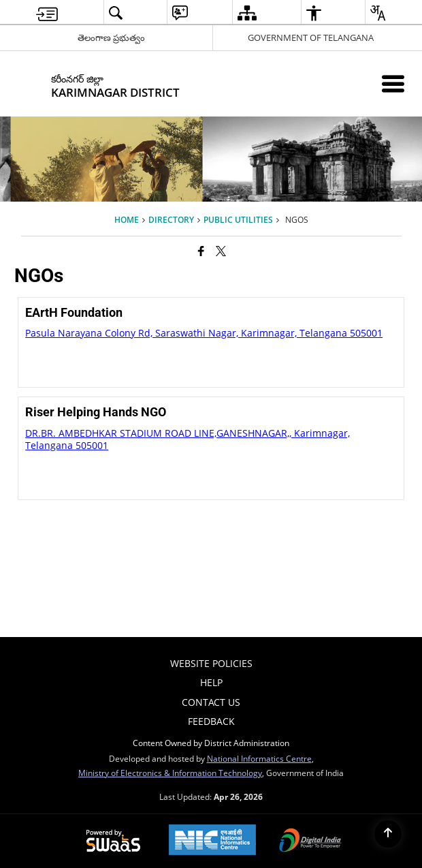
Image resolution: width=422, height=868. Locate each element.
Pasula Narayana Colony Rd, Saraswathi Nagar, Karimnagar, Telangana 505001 (204, 333)
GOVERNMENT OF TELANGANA (311, 37)
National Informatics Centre (259, 758)
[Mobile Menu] (393, 83)
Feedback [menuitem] (211, 721)
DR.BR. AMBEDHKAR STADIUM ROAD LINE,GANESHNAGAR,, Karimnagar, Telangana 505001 (188, 439)
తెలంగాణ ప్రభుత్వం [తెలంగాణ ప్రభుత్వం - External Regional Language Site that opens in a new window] (111, 37)
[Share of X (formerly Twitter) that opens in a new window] (221, 251)
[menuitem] (47, 13)
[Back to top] (388, 834)
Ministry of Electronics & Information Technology (170, 773)
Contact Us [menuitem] (211, 702)
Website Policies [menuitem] (211, 663)
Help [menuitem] (211, 682)
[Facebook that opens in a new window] (201, 251)
